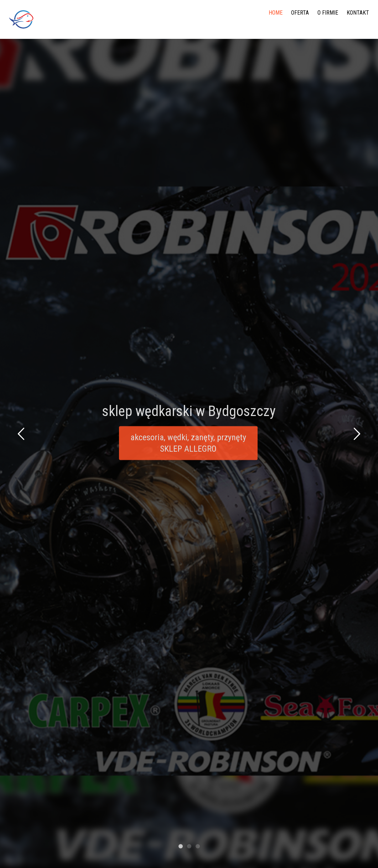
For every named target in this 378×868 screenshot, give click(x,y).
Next (356, 435)
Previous (22, 435)
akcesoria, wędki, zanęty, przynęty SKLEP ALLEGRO (188, 445)
